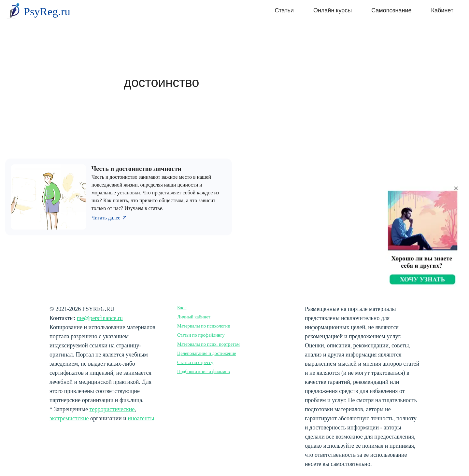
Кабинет (442, 10)
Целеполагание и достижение (207, 353)
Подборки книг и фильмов (204, 371)
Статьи (284, 10)
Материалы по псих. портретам (208, 344)
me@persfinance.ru (100, 318)
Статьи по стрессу (195, 362)
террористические (112, 409)
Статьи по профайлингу (201, 335)
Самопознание (391, 10)
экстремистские (69, 418)
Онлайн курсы (333, 10)
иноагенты (141, 418)
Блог (182, 308)
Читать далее (110, 218)
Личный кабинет (194, 317)
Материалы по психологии (204, 326)
